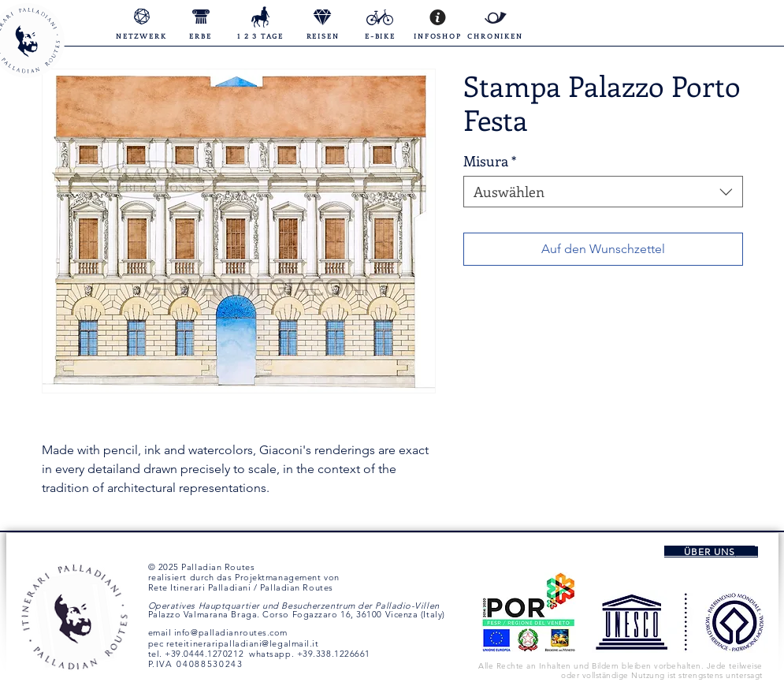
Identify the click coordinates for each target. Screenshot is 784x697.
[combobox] (603, 192)
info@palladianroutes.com (231, 632)
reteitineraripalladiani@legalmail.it (243, 643)
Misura (490, 161)
